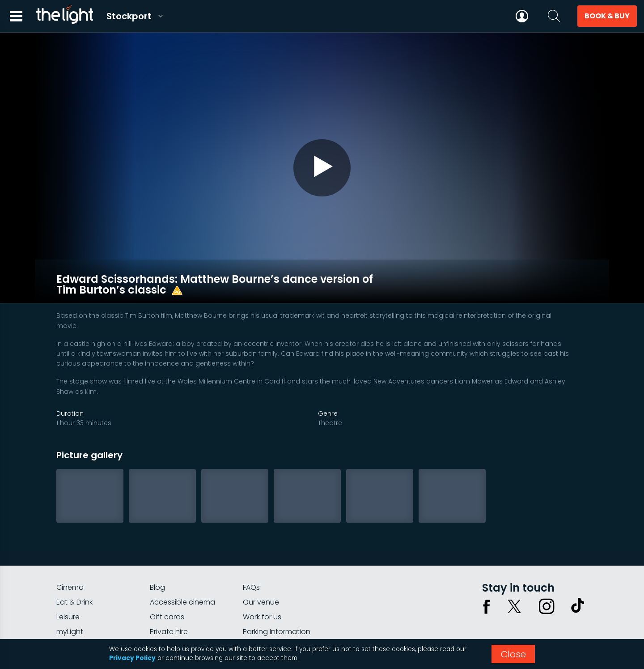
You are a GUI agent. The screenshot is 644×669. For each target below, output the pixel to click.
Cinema (70, 561)
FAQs (251, 561)
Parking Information (277, 605)
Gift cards (167, 590)
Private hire (169, 605)
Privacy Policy (132, 658)
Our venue (261, 576)
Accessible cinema (182, 576)
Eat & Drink (74, 576)
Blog (157, 561)
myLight (70, 605)
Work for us (262, 590)
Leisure (68, 590)
